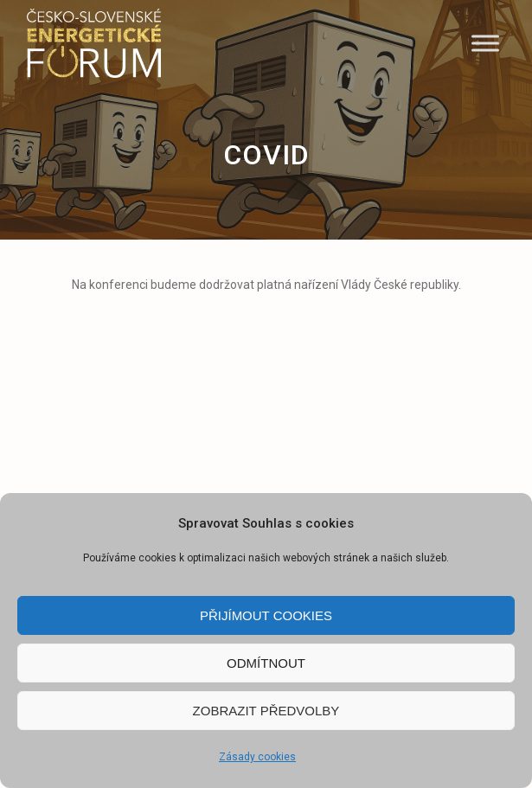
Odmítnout (266, 663)
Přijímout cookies (266, 615)
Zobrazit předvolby (266, 711)
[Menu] (485, 43)
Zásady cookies (257, 757)
